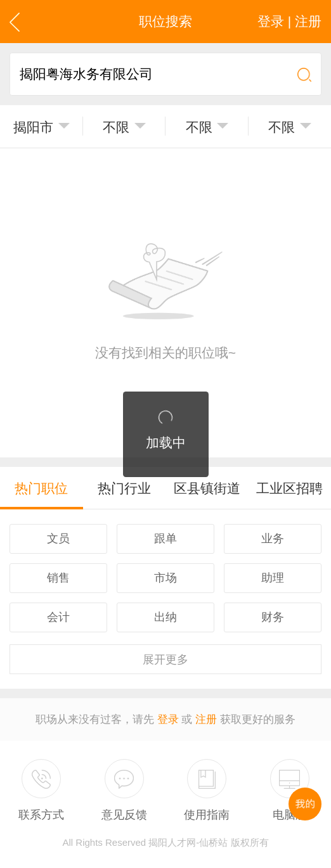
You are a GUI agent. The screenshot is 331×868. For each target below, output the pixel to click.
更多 (165, 660)
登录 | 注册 (289, 21)
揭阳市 (33, 127)
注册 (206, 719)
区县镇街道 (207, 488)
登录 (168, 719)
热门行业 (124, 488)
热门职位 (41, 488)
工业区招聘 (289, 488)
